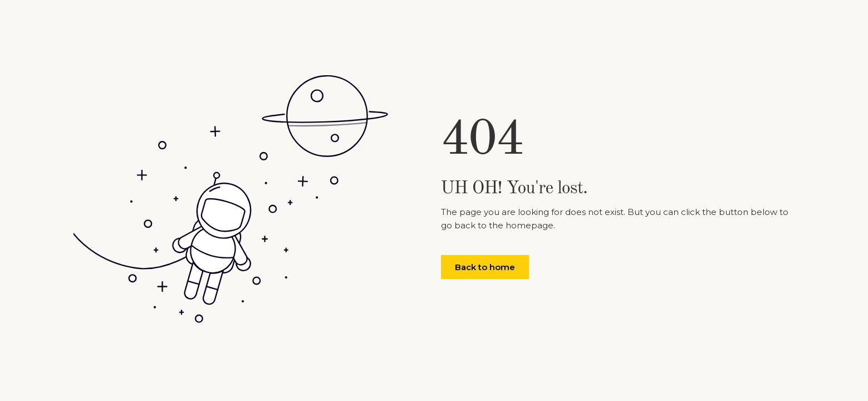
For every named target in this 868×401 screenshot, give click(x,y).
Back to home (485, 267)
